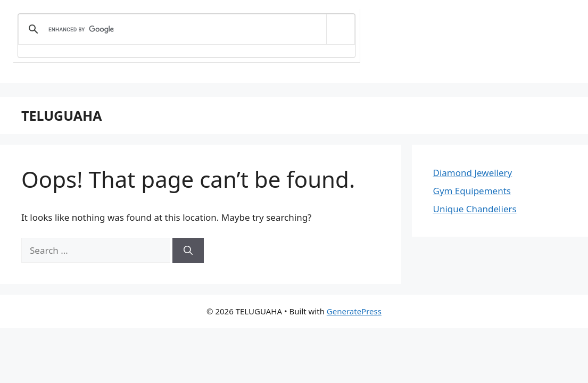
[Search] (188, 251)
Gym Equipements (472, 191)
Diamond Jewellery (473, 173)
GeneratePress (354, 311)
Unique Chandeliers (475, 209)
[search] (185, 29)
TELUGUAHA (62, 115)
